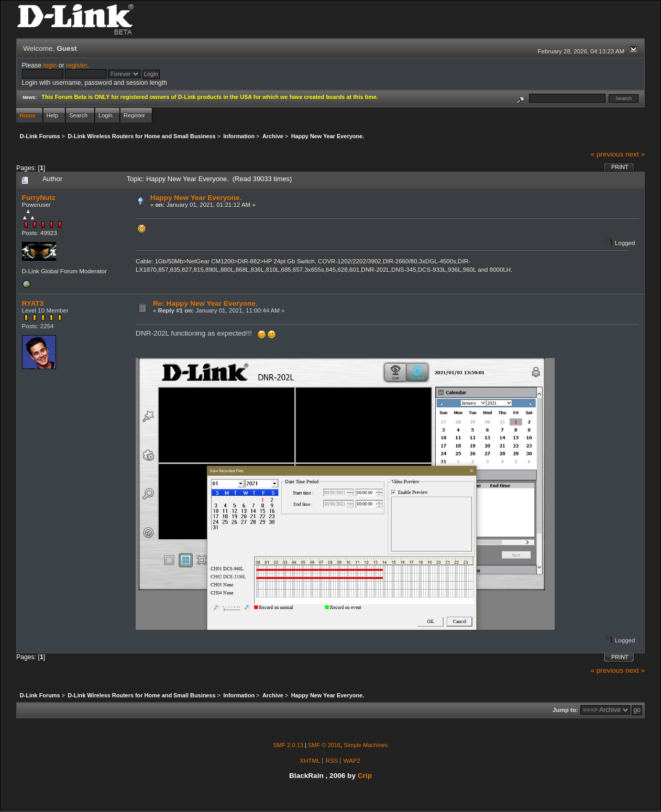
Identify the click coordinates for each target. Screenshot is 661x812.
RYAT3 (33, 303)
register (76, 65)
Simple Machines (366, 745)
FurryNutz (39, 198)
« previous (607, 154)
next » (635, 154)
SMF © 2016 (324, 745)
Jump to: (565, 710)
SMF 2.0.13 (288, 745)
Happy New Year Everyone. (196, 198)
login (50, 65)
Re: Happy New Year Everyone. (205, 303)
